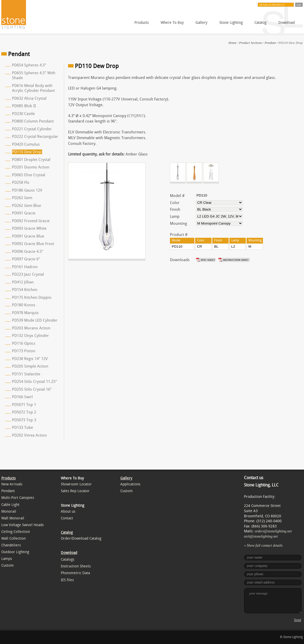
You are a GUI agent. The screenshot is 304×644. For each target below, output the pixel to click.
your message (273, 601)
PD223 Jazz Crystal (28, 274)
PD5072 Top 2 (24, 412)
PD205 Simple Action (30, 366)
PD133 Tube (22, 428)
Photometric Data (75, 573)
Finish (175, 209)
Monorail (9, 511)
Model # (177, 196)
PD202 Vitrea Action (29, 435)
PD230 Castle (23, 114)
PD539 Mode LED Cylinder (35, 320)
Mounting (179, 223)
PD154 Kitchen (25, 290)
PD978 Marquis (25, 313)
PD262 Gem (22, 198)
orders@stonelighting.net (273, 531)
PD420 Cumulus (26, 144)
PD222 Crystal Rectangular (35, 137)
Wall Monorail (13, 518)
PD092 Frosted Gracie (31, 221)
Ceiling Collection (16, 532)
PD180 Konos (24, 305)
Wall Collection (14, 538)
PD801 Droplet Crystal (31, 160)
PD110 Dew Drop (27, 152)
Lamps (7, 559)
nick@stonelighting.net (261, 536)
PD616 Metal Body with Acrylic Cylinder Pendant (33, 88)
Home (232, 43)
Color (175, 203)
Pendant (270, 43)
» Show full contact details (263, 545)
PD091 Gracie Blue (28, 236)
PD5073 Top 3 (24, 420)
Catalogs (68, 560)
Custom (8, 565)
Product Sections (250, 43)
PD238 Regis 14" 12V (30, 359)
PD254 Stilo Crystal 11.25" (34, 382)
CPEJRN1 (136, 116)
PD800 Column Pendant (33, 121)
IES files (67, 580)
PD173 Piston (24, 351)
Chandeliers (11, 545)
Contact (67, 518)
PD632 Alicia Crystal (29, 98)
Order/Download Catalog (81, 538)
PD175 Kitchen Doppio (32, 297)
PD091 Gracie (24, 213)
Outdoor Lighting (15, 552)
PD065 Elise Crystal (29, 175)
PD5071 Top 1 (24, 405)
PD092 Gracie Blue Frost (33, 244)
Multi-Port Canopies (18, 498)
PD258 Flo (21, 182)
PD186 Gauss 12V (27, 190)
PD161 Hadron (25, 267)
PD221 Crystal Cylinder (32, 129)
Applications (130, 484)
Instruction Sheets (76, 566)
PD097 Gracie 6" (26, 259)
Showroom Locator (76, 484)
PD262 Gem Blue (27, 206)
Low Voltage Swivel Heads (22, 525)
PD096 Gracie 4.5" (28, 252)
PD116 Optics (24, 343)
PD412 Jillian (23, 282)
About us (68, 511)
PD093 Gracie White (29, 228)
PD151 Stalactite (26, 374)
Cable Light (10, 505)
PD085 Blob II (24, 106)
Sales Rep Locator (75, 491)
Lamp (175, 216)
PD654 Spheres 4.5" (29, 65)
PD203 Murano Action (31, 328)
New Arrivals (12, 484)
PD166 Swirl (22, 397)
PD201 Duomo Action (31, 167)
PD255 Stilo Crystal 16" (32, 389)
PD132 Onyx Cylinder (30, 336)
